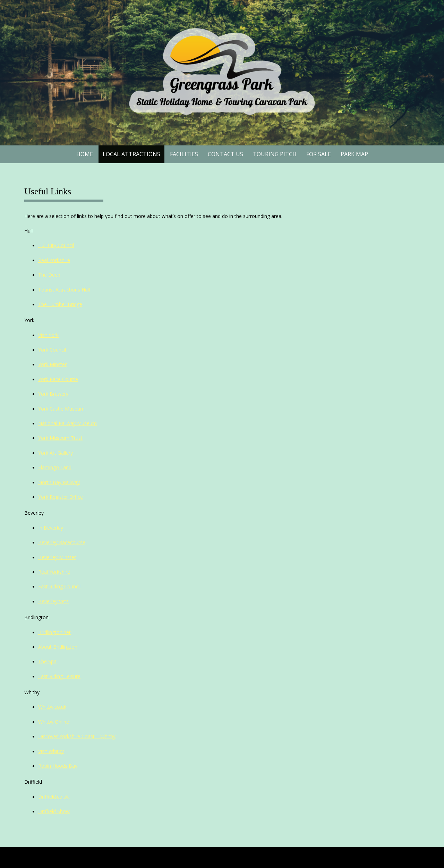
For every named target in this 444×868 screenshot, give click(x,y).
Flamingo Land (55, 467)
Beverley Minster (57, 557)
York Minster (52, 364)
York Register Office (61, 497)
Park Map (354, 154)
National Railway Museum (67, 423)
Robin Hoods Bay (58, 766)
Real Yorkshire (54, 260)
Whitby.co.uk (52, 707)
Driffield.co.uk (53, 797)
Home (85, 154)
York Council (52, 350)
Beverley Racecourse (62, 542)
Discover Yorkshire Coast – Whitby (77, 736)
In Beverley (51, 528)
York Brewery (53, 394)
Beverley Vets (53, 601)
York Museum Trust (60, 438)
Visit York (48, 335)
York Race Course (58, 379)
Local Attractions (131, 154)
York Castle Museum (61, 409)
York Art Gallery (55, 453)
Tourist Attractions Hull (64, 290)
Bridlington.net (54, 632)
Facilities (184, 154)
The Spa (47, 661)
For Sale (319, 154)
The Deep (49, 275)
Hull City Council (56, 245)
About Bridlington (58, 647)
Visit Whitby (51, 751)
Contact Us (225, 154)
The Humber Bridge (60, 304)
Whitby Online (54, 722)
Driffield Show (54, 811)
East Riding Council (59, 586)
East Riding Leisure (59, 676)
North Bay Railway (59, 482)
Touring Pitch (275, 154)
